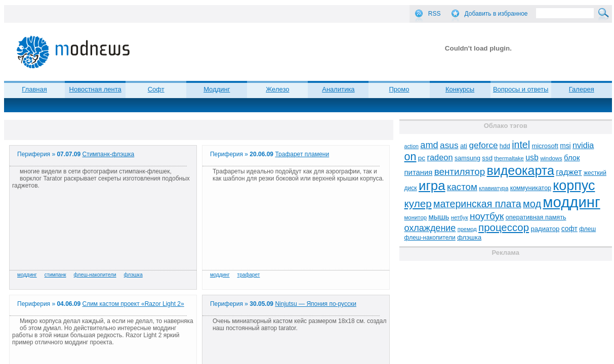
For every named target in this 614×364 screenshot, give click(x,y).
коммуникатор (531, 188)
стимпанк (55, 275)
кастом (462, 187)
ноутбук (487, 216)
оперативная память (536, 217)
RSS (435, 14)
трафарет (249, 275)
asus (449, 145)
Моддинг (217, 89)
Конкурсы (460, 89)
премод (467, 229)
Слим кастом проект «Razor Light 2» (133, 304)
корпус (574, 186)
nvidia (583, 145)
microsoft (545, 146)
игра (432, 186)
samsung (467, 158)
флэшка (133, 275)
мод (532, 204)
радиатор (545, 229)
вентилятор (460, 172)
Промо (399, 89)
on (411, 157)
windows (551, 158)
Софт (156, 89)
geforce (483, 145)
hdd (505, 146)
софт (569, 229)
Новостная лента (95, 89)
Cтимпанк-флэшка (109, 154)
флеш (587, 229)
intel (521, 145)
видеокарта (521, 170)
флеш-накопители (95, 275)
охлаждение (430, 228)
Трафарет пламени (302, 154)
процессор (504, 227)
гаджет (569, 172)
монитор (416, 217)
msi (565, 146)
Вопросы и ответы (521, 89)
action (412, 146)
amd (429, 145)
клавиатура (494, 188)
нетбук (460, 217)
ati (464, 146)
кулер (418, 203)
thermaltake (509, 158)
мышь (439, 217)
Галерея (582, 89)
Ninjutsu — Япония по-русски (316, 304)
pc (422, 158)
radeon (440, 157)
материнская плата (477, 204)
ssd (487, 158)
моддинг (27, 275)
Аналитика (338, 89)
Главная (34, 89)
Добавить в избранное (496, 14)
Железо (277, 89)
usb (532, 157)
